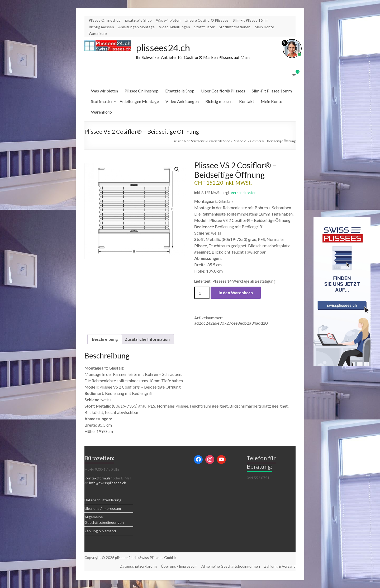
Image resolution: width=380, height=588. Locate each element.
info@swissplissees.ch (108, 483)
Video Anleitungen (174, 27)
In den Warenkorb (236, 293)
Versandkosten (244, 193)
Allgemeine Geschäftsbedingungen (231, 566)
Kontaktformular (98, 478)
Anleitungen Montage (136, 27)
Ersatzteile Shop (138, 20)
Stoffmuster (204, 27)
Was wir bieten (168, 20)
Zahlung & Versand (100, 531)
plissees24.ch (164, 48)
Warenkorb (98, 33)
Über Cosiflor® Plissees (223, 91)
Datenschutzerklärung (103, 500)
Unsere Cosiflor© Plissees (207, 20)
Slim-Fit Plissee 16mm (251, 20)
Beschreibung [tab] (105, 339)
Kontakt (247, 102)
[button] (177, 170)
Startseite (198, 141)
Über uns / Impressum (103, 509)
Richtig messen (101, 27)
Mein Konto (264, 27)
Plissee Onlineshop (105, 20)
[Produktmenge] (202, 293)
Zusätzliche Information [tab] (147, 339)
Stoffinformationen (235, 27)
